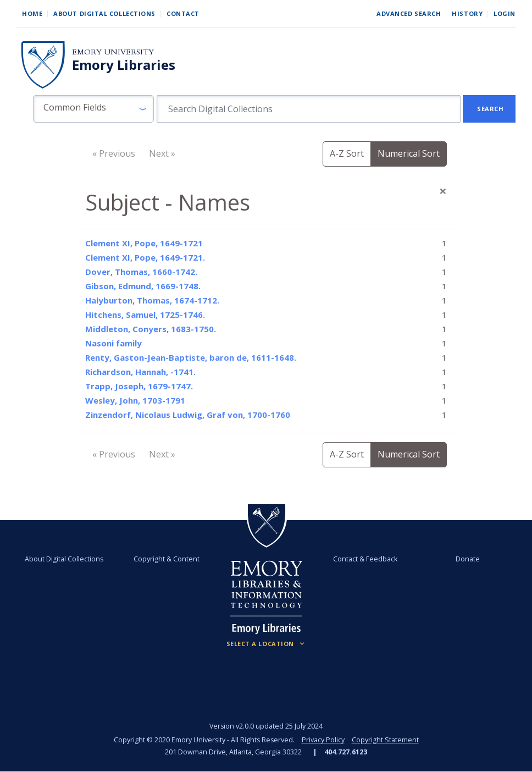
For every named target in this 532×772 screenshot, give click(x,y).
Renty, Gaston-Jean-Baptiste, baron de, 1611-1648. (191, 357)
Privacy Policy (323, 740)
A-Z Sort (347, 153)
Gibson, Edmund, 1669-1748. (143, 286)
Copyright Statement (385, 740)
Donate (467, 559)
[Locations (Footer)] (266, 644)
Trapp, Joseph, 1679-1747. (139, 386)
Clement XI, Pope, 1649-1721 (144, 243)
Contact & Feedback (365, 559)
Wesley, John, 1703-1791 (135, 400)
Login (505, 13)
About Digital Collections (104, 13)
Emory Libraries (124, 65)
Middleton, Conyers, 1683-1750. (151, 329)
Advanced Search (409, 13)
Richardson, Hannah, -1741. (140, 372)
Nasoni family (113, 343)
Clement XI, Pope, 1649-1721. (145, 257)
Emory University (113, 52)
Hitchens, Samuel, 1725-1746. (145, 315)
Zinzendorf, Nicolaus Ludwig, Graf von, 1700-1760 (188, 415)
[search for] (309, 109)
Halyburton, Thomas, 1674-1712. (152, 300)
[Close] (443, 191)
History (467, 13)
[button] (93, 109)
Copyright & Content (167, 559)
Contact (183, 13)
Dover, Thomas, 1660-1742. (141, 272)
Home (32, 13)
